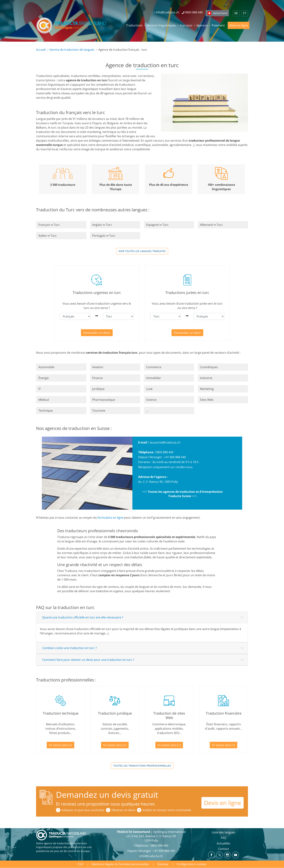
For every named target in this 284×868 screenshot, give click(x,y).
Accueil (41, 50)
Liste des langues (224, 832)
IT (245, 13)
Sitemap (163, 864)
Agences (202, 25)
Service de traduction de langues (72, 50)
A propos (186, 25)
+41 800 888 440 (175, 457)
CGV (81, 864)
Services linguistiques (161, 25)
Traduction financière (224, 713)
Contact (224, 849)
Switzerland (220, 13)
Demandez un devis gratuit (107, 795)
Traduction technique (61, 713)
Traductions (134, 25)
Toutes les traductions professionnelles (142, 766)
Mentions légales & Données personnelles (120, 864)
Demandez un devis (97, 333)
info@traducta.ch (151, 856)
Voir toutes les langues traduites (142, 251)
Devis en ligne (239, 25)
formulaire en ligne (111, 518)
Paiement (218, 25)
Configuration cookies (192, 864)
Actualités (224, 843)
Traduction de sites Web (169, 715)
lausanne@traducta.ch (165, 442)
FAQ (224, 838)
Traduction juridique (115, 713)
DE (236, 13)
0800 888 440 (164, 452)
